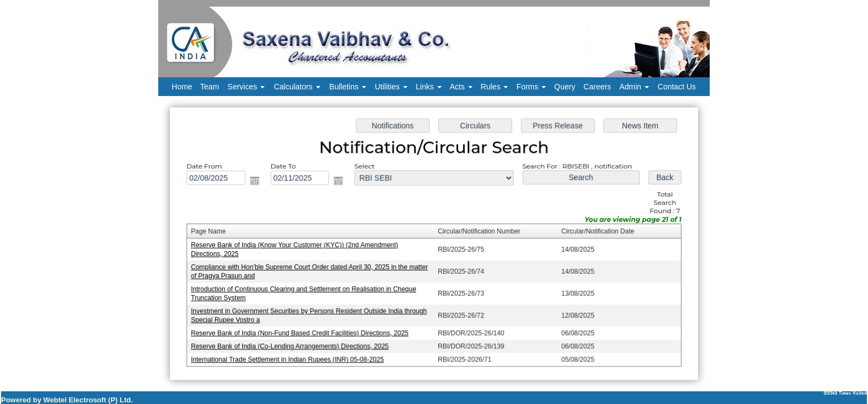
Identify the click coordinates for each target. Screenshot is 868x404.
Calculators (297, 87)
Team (210, 87)
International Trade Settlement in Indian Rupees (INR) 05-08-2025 (290, 358)
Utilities (391, 87)
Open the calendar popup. (258, 182)
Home (182, 87)
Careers (597, 87)
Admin (634, 87)
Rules (495, 87)
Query (565, 87)
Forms (532, 87)
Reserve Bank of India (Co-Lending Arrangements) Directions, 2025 (292, 344)
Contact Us (677, 87)
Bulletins (348, 87)
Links (429, 87)
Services (247, 87)
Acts (461, 87)
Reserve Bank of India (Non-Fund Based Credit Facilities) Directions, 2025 (302, 332)
